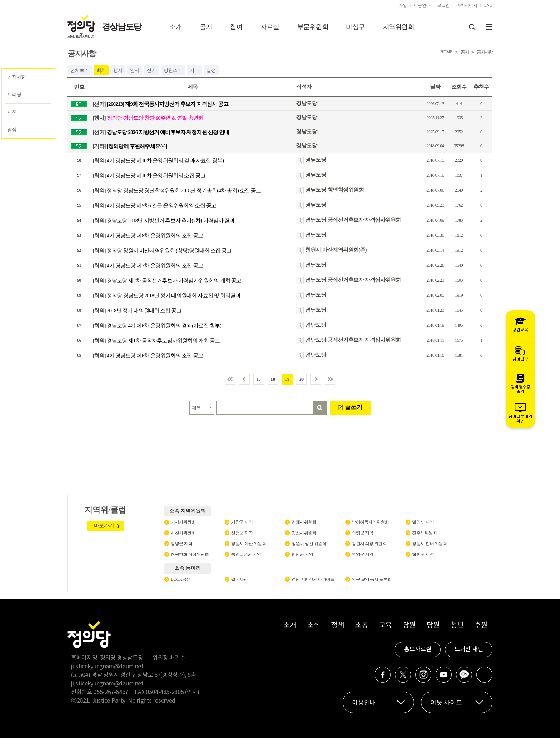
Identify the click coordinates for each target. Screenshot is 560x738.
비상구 (356, 27)
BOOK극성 (181, 579)
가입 (403, 5)
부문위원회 (313, 27)
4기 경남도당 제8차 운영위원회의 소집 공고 (148, 236)
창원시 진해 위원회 (429, 544)
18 (273, 379)
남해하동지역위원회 (370, 522)
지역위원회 (399, 27)
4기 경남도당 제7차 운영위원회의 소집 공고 (148, 266)
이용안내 (422, 5)
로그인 (443, 5)
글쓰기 (354, 407)
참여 (236, 27)
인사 (135, 70)
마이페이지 (467, 5)
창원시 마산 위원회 (248, 544)
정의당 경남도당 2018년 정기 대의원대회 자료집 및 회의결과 (166, 296)
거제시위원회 (183, 522)
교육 (385, 626)
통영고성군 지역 (246, 554)
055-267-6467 (111, 692)
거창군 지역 (242, 522)
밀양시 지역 (423, 522)
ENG (488, 5)
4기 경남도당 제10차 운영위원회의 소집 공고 (149, 175)
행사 (118, 70)
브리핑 (14, 95)
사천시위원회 (183, 533)
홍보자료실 (418, 649)
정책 (337, 626)
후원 (481, 626)
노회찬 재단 (469, 649)
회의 (101, 70)
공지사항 (16, 77)
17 (259, 379)
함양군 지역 (362, 554)
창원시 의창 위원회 (369, 544)
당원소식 (173, 70)
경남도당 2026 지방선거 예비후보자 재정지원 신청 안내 (161, 132)
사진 (12, 112)
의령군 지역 (362, 533)
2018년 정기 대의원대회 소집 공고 (137, 311)
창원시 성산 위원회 (309, 544)
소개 (176, 27)
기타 (194, 70)
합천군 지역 (423, 554)
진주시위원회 (424, 533)
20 (301, 379)
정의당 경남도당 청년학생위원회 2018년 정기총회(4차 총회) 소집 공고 (177, 190)
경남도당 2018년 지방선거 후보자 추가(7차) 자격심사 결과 (164, 221)
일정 (211, 70)
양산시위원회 (304, 533)
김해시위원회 (304, 522)
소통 (361, 626)
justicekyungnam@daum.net (107, 667)
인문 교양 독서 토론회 (372, 579)
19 (287, 379)
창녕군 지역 (181, 544)
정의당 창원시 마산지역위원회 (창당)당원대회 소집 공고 (162, 251)
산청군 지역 (242, 533)
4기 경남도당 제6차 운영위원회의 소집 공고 (148, 356)
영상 (12, 130)
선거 (151, 70)
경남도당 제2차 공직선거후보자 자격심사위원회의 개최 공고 (167, 281)
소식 (313, 626)
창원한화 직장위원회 (190, 554)
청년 (457, 626)
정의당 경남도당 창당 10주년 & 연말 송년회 (148, 118)
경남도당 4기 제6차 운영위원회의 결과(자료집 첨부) (157, 326)
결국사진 (239, 579)
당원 (409, 626)
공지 (206, 27)
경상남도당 (121, 27)
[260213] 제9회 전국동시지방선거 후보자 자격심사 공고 (160, 104)
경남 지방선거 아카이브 (313, 579)
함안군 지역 (302, 554)
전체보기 (80, 70)
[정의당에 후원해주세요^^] (130, 146)
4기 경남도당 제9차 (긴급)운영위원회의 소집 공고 (154, 205)
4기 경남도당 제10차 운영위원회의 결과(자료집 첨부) (158, 160)
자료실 (270, 27)
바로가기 (104, 526)
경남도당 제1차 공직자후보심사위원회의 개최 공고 (156, 341)
